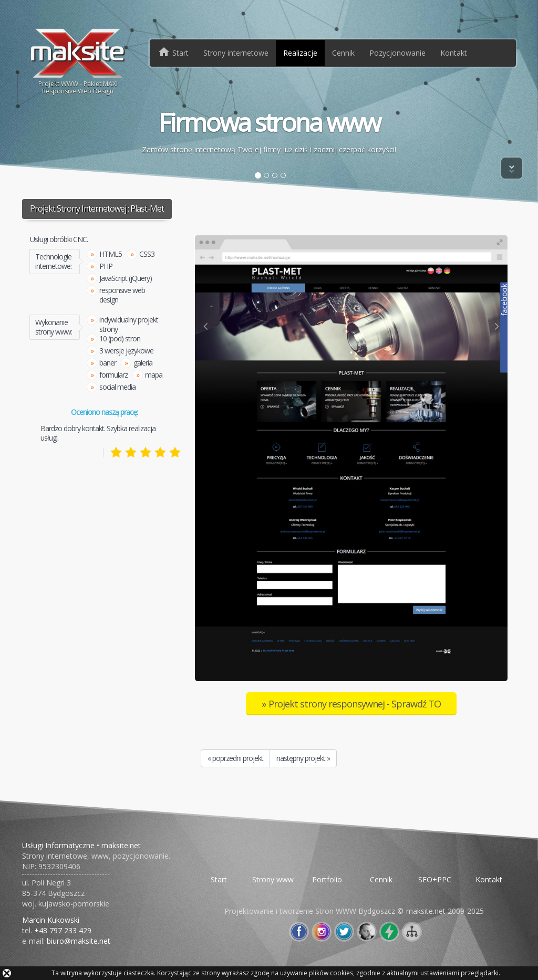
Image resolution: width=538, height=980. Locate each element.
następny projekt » (303, 758)
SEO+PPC (435, 879)
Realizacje (300, 53)
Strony (236, 53)
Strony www (273, 879)
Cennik (343, 53)
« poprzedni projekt (235, 758)
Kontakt (454, 53)
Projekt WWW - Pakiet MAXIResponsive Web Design (78, 61)
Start (219, 879)
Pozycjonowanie (397, 53)
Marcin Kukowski (51, 920)
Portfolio (327, 879)
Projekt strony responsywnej (355, 704)
